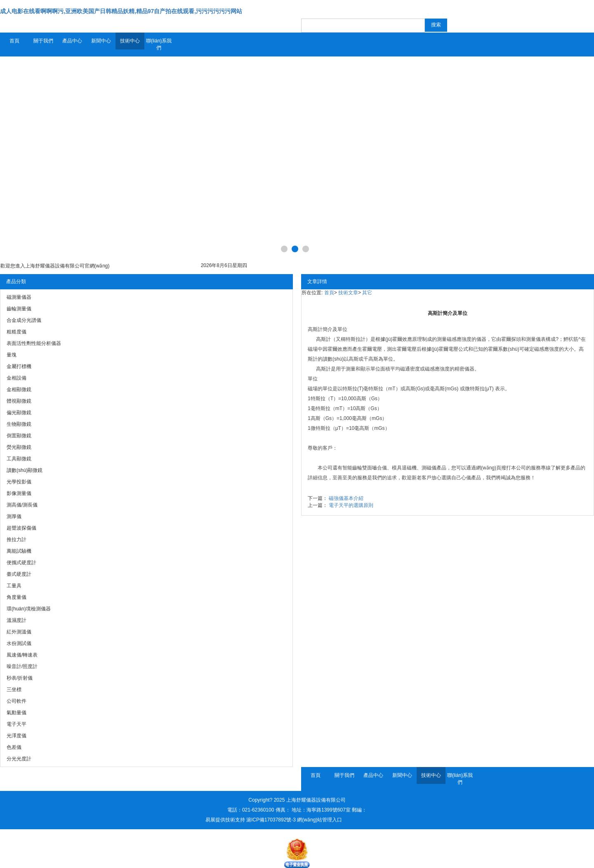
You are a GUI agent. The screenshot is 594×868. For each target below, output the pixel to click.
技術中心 (130, 41)
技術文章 (348, 293)
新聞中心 (101, 41)
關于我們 (43, 41)
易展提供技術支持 (225, 820)
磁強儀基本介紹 (346, 498)
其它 (367, 293)
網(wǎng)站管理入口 (319, 820)
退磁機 (409, 468)
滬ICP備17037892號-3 (271, 820)
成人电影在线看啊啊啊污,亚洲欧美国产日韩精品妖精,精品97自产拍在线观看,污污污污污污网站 (121, 11)
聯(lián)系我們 (159, 44)
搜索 (436, 25)
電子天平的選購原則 (351, 505)
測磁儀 (429, 468)
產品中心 (72, 41)
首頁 (14, 41)
